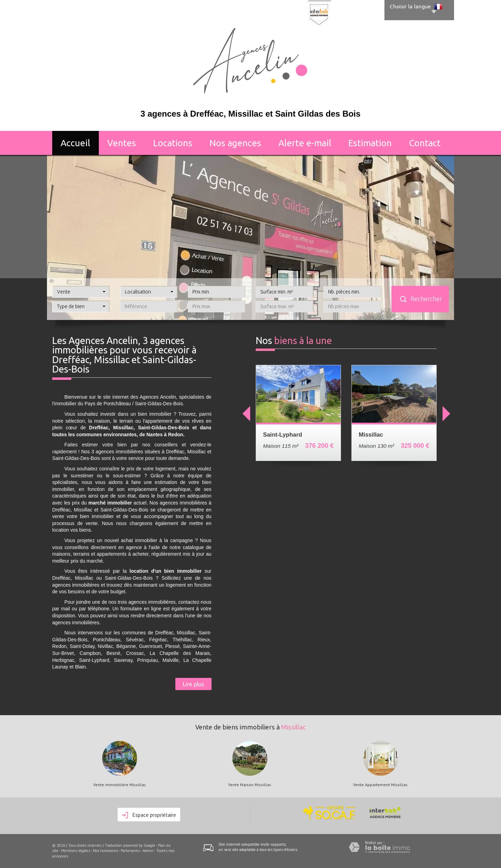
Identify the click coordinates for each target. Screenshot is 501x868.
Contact (425, 143)
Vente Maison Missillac (250, 785)
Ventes (122, 143)
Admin (148, 851)
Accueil (75, 143)
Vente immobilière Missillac (120, 785)
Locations (173, 143)
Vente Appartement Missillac (380, 785)
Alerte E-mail (305, 143)
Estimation (370, 143)
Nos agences (235, 143)
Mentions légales (76, 851)
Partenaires (130, 851)
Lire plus (193, 684)
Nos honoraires (105, 851)
